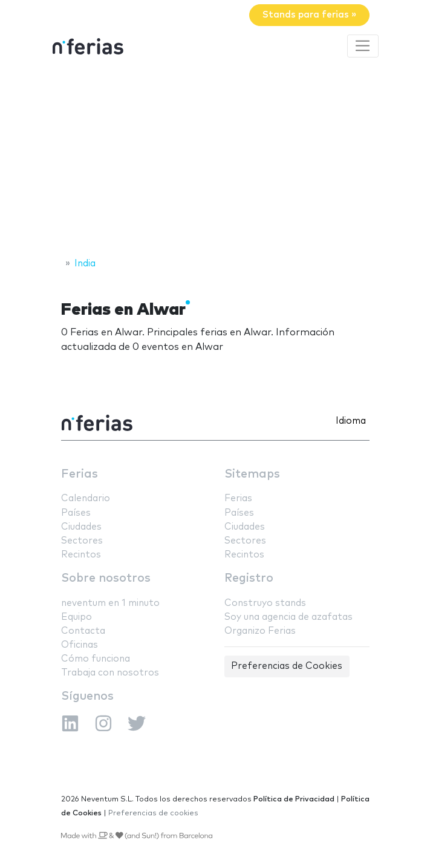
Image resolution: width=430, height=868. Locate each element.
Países (76, 513)
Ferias (80, 474)
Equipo (77, 617)
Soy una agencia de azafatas (288, 617)
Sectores (82, 541)
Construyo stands (265, 603)
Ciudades (81, 527)
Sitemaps (252, 474)
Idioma (351, 421)
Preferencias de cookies (153, 813)
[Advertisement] (215, 159)
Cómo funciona (96, 659)
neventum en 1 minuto (110, 603)
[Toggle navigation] (363, 46)
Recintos (81, 555)
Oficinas (80, 645)
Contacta (83, 631)
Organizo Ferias (260, 631)
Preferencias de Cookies (287, 666)
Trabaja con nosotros (110, 673)
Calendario (86, 498)
